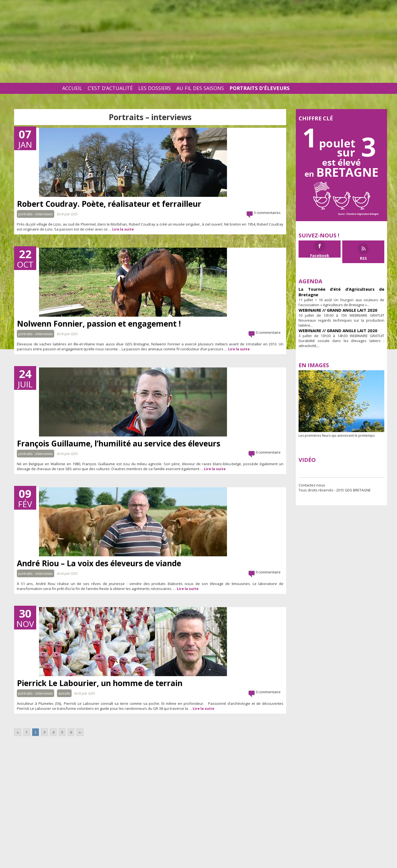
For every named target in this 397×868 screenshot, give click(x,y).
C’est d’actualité (110, 88)
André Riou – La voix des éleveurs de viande (99, 563)
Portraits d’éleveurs (259, 88)
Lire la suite (123, 229)
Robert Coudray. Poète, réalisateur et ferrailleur (109, 204)
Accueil (72, 88)
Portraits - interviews (36, 214)
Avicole (64, 693)
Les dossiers (155, 88)
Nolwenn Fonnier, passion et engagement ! (99, 324)
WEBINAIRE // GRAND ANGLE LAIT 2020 (338, 310)
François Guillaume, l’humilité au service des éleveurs (119, 443)
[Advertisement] (198, 41)
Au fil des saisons (200, 88)
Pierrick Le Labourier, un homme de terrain (100, 683)
